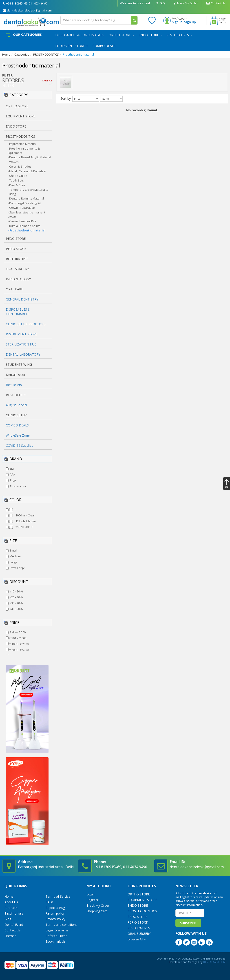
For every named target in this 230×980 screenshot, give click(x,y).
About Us (11, 902)
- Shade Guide (17, 176)
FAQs (50, 902)
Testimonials (14, 913)
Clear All (47, 80)
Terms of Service (58, 896)
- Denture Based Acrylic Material (29, 157)
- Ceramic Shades (20, 166)
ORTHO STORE (121, 35)
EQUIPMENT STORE (72, 46)
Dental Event (14, 925)
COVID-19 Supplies (19, 445)
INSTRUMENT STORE (22, 334)
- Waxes (13, 162)
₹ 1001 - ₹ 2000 (17, 644)
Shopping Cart (97, 911)
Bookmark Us (56, 941)
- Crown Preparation (21, 208)
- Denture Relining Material (26, 198)
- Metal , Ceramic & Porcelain (27, 171)
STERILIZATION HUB (21, 344)
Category (19, 95)
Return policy (55, 913)
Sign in (177, 22)
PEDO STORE (137, 917)
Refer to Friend (56, 936)
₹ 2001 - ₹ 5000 (17, 650)
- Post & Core (16, 185)
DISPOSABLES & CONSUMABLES (80, 35)
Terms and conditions (61, 925)
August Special (16, 405)
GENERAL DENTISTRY (22, 299)
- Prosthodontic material (27, 230)
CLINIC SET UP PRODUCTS (26, 324)
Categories (22, 54)
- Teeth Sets (16, 180)
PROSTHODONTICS (46, 54)
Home (6, 54)
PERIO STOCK (138, 922)
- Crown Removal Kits (22, 221)
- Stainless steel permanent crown (26, 214)
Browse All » (137, 939)
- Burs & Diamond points (24, 226)
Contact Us (216, 3)
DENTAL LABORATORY (23, 354)
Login (91, 894)
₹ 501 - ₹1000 (16, 638)
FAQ (161, 3)
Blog (8, 919)
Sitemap (10, 936)
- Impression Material (22, 144)
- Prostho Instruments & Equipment (24, 151)
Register (92, 900)
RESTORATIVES (179, 35)
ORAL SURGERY (139, 934)
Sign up (190, 22)
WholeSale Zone (18, 435)
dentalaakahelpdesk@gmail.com (27, 10)
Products (11, 908)
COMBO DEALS (104, 46)
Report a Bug (55, 908)
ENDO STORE (150, 35)
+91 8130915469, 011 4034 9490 (25, 3)
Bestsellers (14, 385)
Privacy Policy (55, 919)
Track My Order (186, 3)
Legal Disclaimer (58, 930)
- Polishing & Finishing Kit (24, 203)
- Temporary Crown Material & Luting (28, 192)
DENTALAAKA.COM (214, 962)
